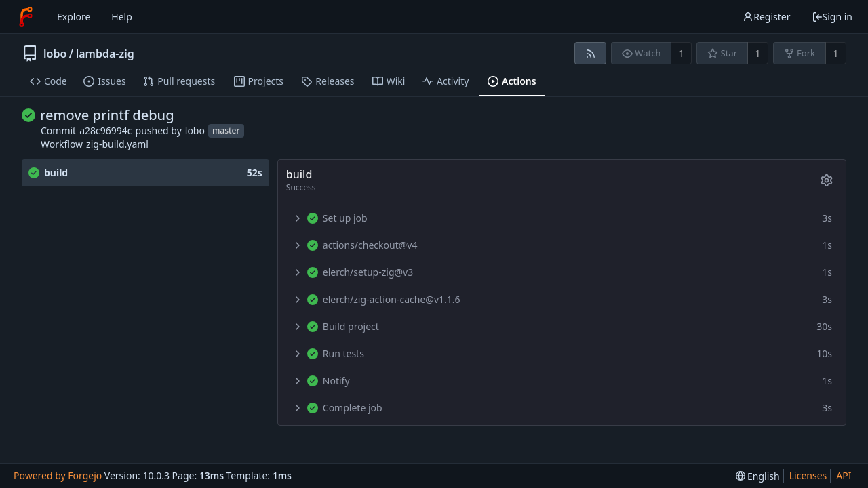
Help (122, 17)
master (226, 131)
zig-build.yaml (117, 144)
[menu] (758, 476)
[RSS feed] (590, 53)
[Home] (26, 17)
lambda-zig (105, 54)
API (844, 475)
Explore (74, 17)
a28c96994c (105, 130)
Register (766, 17)
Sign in (832, 17)
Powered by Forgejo (58, 475)
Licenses (808, 475)
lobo (55, 54)
